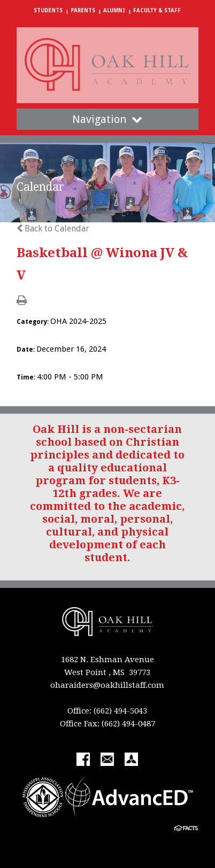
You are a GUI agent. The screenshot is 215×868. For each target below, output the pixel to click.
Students (48, 10)
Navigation (107, 119)
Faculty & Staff (157, 10)
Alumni (114, 10)
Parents (83, 10)
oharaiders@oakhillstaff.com (107, 685)
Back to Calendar (53, 228)
